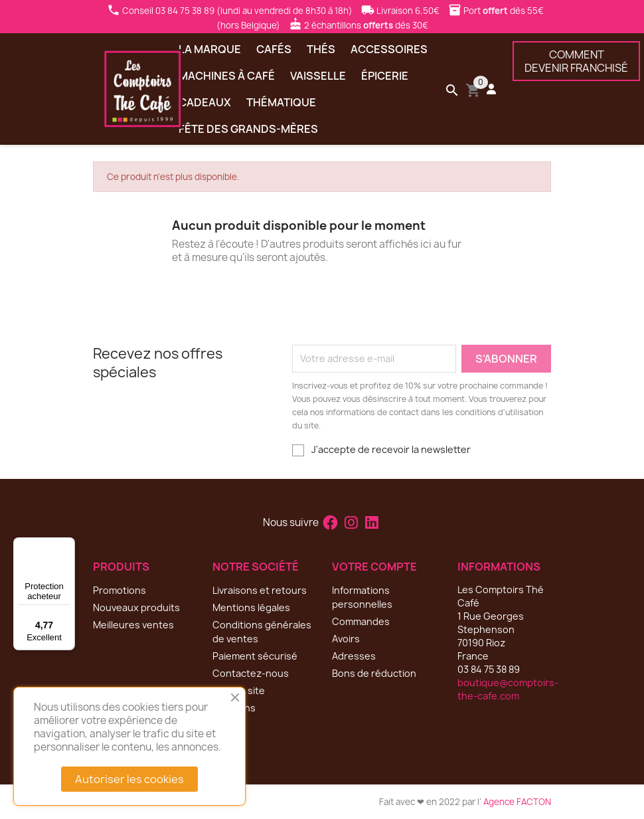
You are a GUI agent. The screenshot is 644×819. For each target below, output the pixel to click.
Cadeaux (205, 102)
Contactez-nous (251, 673)
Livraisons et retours (260, 590)
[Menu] (67, 545)
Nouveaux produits (136, 607)
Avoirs (346, 639)
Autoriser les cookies (129, 779)
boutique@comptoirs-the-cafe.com (508, 689)
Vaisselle (318, 76)
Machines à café (227, 76)
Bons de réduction (374, 673)
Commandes (361, 621)
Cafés (274, 49)
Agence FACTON (517, 802)
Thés (321, 49)
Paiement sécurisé (255, 656)
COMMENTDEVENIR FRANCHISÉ (576, 61)
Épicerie (385, 76)
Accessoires (389, 49)
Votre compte (374, 567)
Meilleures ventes (133, 625)
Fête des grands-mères (248, 129)
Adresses (354, 656)
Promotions (120, 590)
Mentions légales (251, 607)
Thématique (281, 102)
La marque (210, 49)
